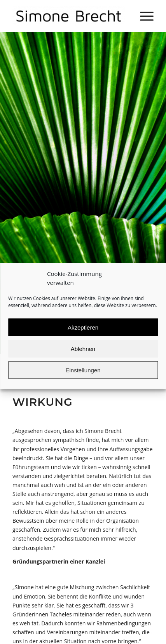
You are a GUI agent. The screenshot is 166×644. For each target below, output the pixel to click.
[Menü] (143, 16)
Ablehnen (83, 356)
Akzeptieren (83, 334)
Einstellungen (83, 377)
